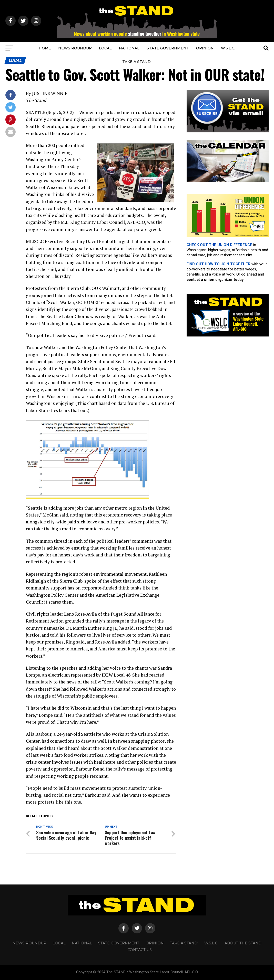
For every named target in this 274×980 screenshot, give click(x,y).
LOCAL (105, 48)
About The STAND (243, 943)
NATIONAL (129, 48)
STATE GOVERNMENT (168, 48)
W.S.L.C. (228, 48)
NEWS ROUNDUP (75, 48)
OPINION (205, 48)
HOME (45, 48)
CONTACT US (140, 950)
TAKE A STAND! (137, 62)
